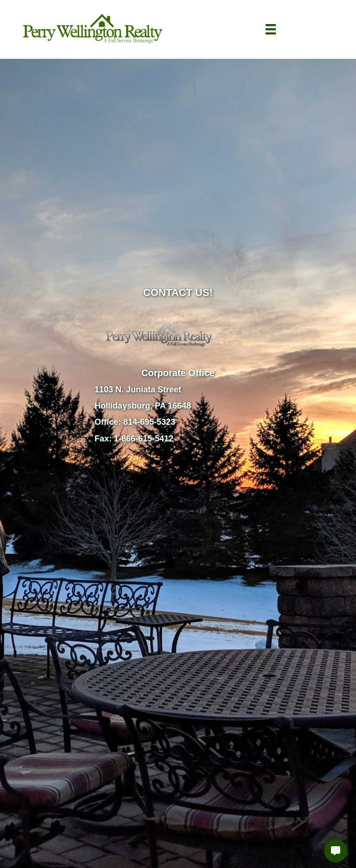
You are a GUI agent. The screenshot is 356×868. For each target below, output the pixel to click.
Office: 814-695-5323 (135, 422)
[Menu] (271, 29)
